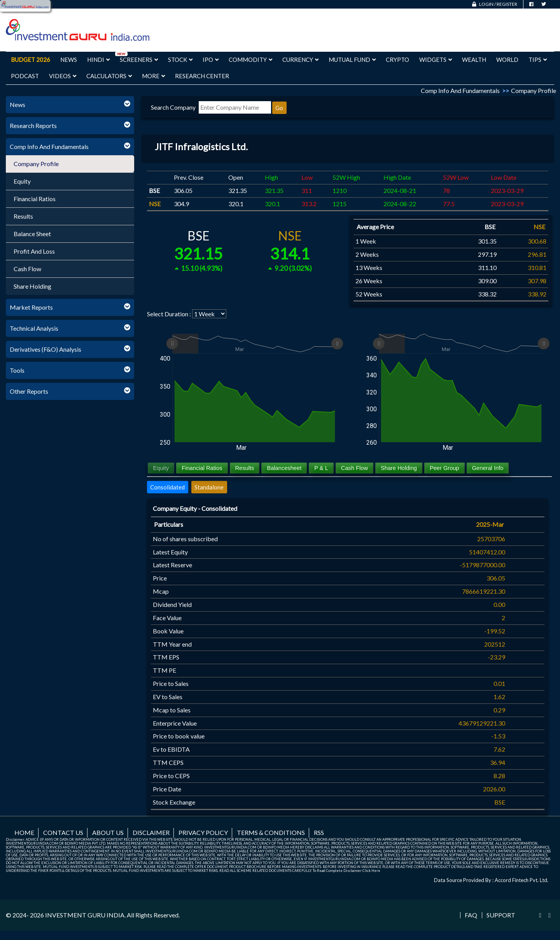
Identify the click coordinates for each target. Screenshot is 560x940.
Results (23, 216)
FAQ (471, 915)
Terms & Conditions (271, 832)
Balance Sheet (32, 234)
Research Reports (33, 125)
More (153, 76)
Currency (300, 60)
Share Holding (32, 286)
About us (108, 832)
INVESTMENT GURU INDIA (85, 915)
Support (501, 915)
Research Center (202, 76)
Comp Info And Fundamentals (49, 146)
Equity (22, 181)
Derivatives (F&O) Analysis (45, 349)
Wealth (474, 60)
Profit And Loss (34, 251)
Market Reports (31, 307)
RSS (319, 832)
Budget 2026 (31, 60)
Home (24, 832)
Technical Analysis (34, 328)
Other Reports (29, 391)
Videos (63, 76)
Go (279, 108)
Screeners (139, 60)
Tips (538, 60)
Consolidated (167, 487)
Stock (180, 60)
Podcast (25, 76)
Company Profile (36, 164)
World (507, 60)
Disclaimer (151, 832)
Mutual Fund (352, 60)
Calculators (109, 76)
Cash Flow (27, 269)
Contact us (63, 832)
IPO (211, 60)
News (69, 60)
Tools (17, 370)
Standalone (209, 487)
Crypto (397, 60)
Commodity (250, 60)
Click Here (371, 871)
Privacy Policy (203, 832)
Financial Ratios (35, 199)
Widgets (436, 60)
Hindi (98, 60)
